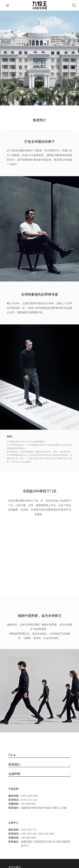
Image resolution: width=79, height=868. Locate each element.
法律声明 (14, 776)
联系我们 (14, 766)
